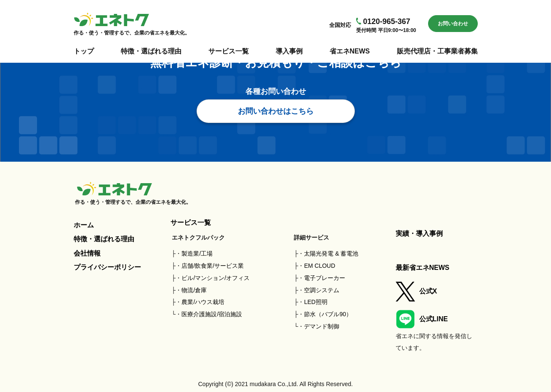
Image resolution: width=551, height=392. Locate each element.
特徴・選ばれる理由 (151, 51)
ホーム (84, 225)
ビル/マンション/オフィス (216, 278)
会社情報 (87, 253)
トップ (84, 51)
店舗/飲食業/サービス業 (213, 266)
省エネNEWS (350, 51)
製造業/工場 (197, 253)
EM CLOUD (319, 266)
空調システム (322, 290)
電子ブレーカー (325, 278)
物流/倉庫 (194, 290)
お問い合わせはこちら (276, 111)
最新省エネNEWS (423, 268)
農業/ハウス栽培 (203, 302)
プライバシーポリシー (107, 267)
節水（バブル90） (328, 314)
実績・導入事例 (419, 233)
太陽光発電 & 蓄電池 (331, 253)
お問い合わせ (453, 24)
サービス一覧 (229, 51)
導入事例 (289, 51)
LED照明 (315, 302)
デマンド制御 (322, 326)
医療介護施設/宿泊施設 (212, 314)
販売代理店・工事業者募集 (437, 51)
